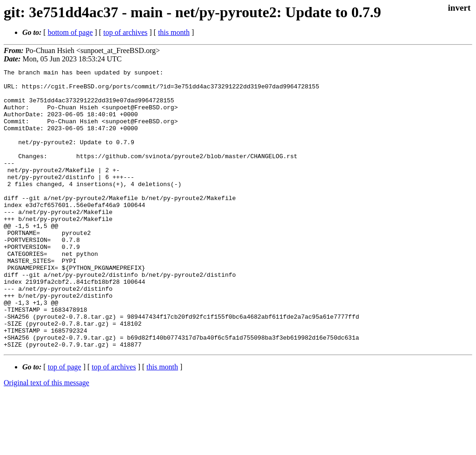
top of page (65, 423)
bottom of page (70, 32)
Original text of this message (46, 438)
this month (174, 32)
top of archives (125, 32)
